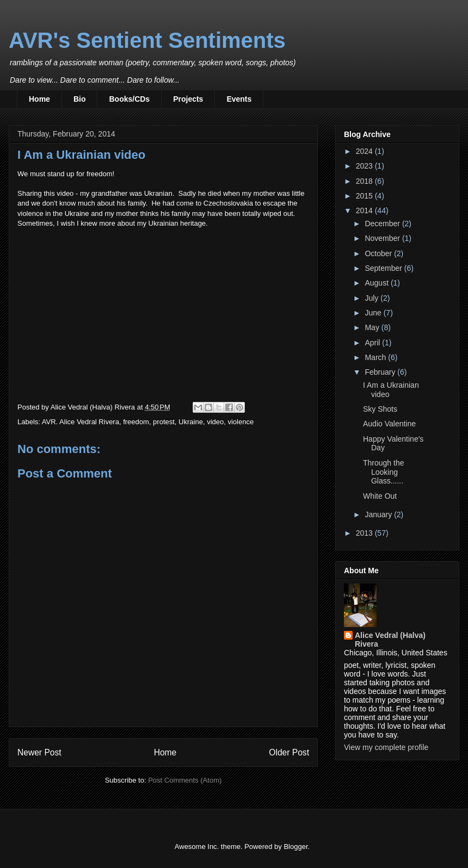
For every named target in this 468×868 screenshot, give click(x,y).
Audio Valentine (389, 424)
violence (241, 422)
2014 (365, 210)
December (383, 224)
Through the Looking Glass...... (384, 472)
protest (164, 422)
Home (39, 99)
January (379, 514)
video (215, 422)
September (384, 268)
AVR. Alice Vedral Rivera (81, 422)
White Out (380, 496)
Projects (188, 99)
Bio (80, 99)
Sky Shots (380, 409)
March (376, 357)
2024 (365, 151)
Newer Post (39, 752)
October (379, 253)
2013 (365, 533)
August (377, 283)
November (383, 238)
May (373, 327)
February (381, 372)
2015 (365, 196)
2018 (365, 181)
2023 (365, 166)
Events (239, 99)
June (374, 313)
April (373, 343)
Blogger (295, 847)
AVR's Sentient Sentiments (147, 40)
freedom (136, 422)
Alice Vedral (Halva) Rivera (390, 640)
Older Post (289, 752)
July (372, 298)
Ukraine (191, 422)
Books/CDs (129, 99)
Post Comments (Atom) (185, 780)
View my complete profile (386, 747)
